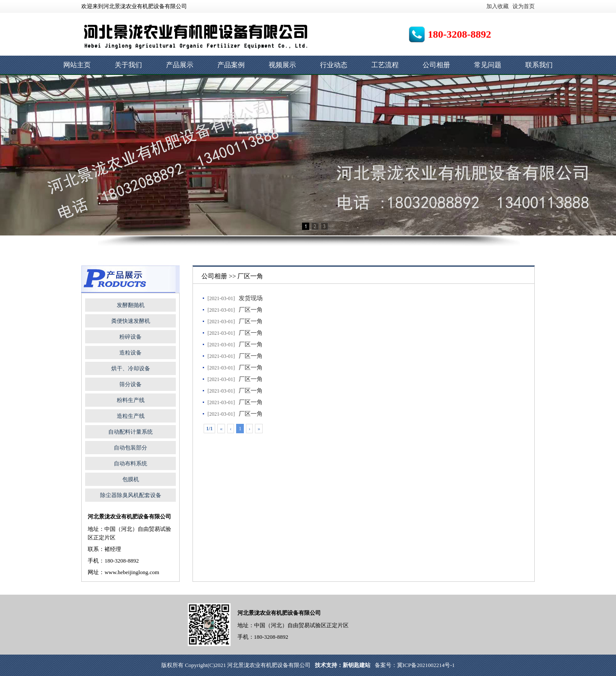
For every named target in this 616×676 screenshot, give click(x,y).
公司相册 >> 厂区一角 (232, 276)
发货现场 (251, 298)
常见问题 (488, 65)
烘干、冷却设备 (131, 368)
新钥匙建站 (357, 665)
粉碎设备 (130, 337)
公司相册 (436, 65)
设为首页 (524, 6)
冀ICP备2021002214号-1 (426, 665)
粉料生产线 (131, 400)
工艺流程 (385, 65)
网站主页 (77, 65)
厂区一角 (251, 310)
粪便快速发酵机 (131, 321)
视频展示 (282, 65)
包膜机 (131, 479)
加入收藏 (498, 6)
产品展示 (180, 65)
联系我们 (539, 65)
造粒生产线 (131, 416)
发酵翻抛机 (131, 305)
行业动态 (334, 65)
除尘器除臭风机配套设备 (131, 495)
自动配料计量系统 (130, 432)
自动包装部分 (130, 448)
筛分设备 (130, 384)
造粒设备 (130, 353)
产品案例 (231, 65)
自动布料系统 (130, 463)
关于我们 (128, 65)
